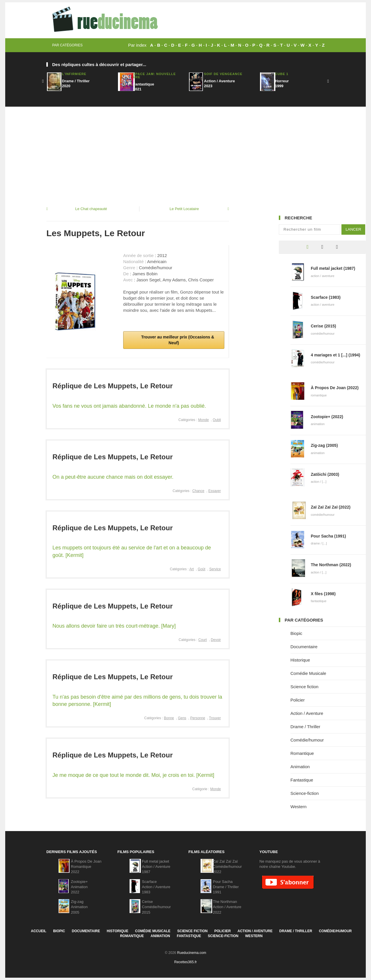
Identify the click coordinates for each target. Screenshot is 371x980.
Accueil (38, 931)
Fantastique (302, 780)
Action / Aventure (307, 713)
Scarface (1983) (326, 297)
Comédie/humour (307, 740)
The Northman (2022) (331, 565)
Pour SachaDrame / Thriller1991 (226, 887)
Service (215, 569)
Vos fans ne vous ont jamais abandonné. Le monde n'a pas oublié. (129, 406)
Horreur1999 (282, 83)
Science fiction (304, 687)
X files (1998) (323, 594)
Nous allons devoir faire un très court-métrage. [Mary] (114, 626)
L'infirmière (74, 74)
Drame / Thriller (305, 727)
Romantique (302, 753)
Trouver (215, 718)
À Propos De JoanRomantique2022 (86, 867)
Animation (300, 767)
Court (202, 640)
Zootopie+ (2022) (327, 417)
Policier (298, 700)
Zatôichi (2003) (325, 474)
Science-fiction (305, 793)
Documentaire (304, 647)
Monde (204, 420)
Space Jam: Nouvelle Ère (154, 75)
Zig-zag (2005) (324, 445)
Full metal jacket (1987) (333, 268)
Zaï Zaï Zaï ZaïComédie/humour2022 (228, 867)
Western (299, 807)
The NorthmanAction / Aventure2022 (227, 907)
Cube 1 (282, 74)
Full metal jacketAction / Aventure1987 (156, 867)
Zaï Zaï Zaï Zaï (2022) (331, 507)
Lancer (353, 229)
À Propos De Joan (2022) (335, 388)
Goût (201, 569)
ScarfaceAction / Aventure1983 (156, 887)
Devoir (216, 640)
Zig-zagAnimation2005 (79, 907)
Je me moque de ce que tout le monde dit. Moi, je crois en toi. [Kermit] (133, 775)
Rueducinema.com (192, 953)
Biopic (296, 633)
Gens (182, 718)
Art (191, 569)
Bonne (169, 718)
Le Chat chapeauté (91, 209)
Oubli (217, 420)
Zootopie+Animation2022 (79, 887)
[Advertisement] (185, 150)
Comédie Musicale (308, 673)
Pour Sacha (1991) (328, 536)
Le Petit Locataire (184, 209)
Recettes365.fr (185, 962)
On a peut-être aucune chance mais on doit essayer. (113, 477)
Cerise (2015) (323, 326)
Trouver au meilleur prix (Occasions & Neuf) (177, 340)
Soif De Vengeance (223, 74)
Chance (198, 491)
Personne (198, 718)
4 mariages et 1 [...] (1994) (335, 355)
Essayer (215, 491)
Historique (300, 660)
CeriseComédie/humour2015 (157, 907)
